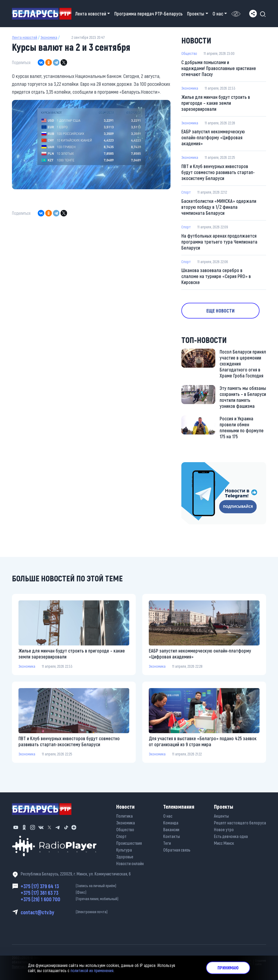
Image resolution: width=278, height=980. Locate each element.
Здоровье (125, 857)
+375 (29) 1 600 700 (76, 899)
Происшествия (129, 843)
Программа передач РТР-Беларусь (149, 14)
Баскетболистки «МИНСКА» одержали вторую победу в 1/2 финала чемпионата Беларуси (219, 207)
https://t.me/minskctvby (204, 466)
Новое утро (224, 829)
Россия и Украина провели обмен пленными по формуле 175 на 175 (242, 428)
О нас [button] (218, 14)
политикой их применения (92, 970)
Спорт (186, 192)
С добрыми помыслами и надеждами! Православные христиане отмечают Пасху (219, 68)
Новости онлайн (130, 863)
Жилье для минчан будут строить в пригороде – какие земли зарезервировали (216, 103)
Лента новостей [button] (91, 14)
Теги (167, 843)
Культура (124, 850)
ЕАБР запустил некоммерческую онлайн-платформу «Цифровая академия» (213, 137)
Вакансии (171, 829)
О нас (168, 816)
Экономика (49, 37)
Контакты (172, 836)
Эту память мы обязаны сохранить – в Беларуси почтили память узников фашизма (243, 397)
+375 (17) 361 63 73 (76, 893)
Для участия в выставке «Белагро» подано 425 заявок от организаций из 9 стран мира (203, 742)
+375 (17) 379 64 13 (76, 886)
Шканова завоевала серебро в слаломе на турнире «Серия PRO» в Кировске (216, 276)
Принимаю (228, 968)
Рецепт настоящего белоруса (240, 823)
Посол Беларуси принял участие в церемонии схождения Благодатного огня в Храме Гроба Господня (243, 364)
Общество (189, 53)
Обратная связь (177, 850)
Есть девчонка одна (231, 836)
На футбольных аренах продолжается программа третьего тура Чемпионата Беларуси (219, 242)
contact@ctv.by (76, 912)
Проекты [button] (196, 14)
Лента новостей (25, 37)
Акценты (221, 816)
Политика (124, 816)
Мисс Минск (224, 843)
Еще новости (220, 311)
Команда (171, 823)
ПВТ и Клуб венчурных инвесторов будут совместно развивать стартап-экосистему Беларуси (218, 172)
